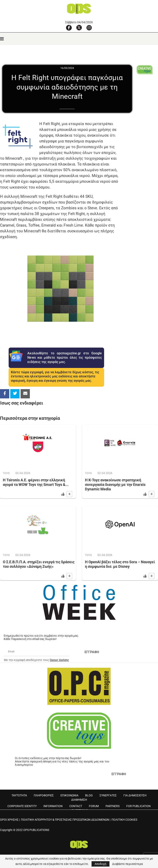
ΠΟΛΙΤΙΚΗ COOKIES (124, 820)
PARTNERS (113, 806)
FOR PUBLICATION (138, 806)
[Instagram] (89, 28)
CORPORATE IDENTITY (22, 806)
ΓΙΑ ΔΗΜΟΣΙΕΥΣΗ (135, 795)
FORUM (94, 806)
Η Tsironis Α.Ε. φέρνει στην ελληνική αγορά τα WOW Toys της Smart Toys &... (36, 482)
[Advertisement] (139, 179)
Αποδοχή (100, 864)
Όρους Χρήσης (59, 660)
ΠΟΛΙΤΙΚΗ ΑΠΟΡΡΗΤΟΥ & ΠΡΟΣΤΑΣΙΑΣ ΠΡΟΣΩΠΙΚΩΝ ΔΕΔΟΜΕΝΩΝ (65, 820)
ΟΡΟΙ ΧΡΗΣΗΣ (9, 820)
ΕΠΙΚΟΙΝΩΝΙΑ (69, 795)
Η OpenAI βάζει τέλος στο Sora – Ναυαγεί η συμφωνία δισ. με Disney (120, 564)
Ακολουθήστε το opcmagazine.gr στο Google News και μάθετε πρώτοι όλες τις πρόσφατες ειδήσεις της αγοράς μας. (65, 358)
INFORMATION (53, 806)
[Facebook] (69, 28)
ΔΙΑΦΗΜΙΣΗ (79, 800)
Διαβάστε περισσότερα (127, 864)
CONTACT (76, 806)
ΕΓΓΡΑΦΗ (92, 652)
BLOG (89, 795)
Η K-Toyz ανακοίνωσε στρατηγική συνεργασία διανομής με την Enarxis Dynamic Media (115, 485)
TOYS (6, 473)
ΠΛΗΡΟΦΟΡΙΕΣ (44, 795)
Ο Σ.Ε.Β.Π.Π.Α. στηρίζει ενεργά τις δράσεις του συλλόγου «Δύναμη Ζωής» (39, 564)
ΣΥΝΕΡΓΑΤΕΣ (108, 795)
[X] (79, 28)
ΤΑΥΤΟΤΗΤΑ (19, 795)
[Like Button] (63, 494)
